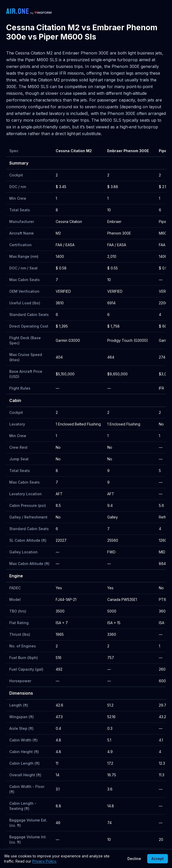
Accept (158, 859)
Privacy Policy (44, 861)
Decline (134, 859)
